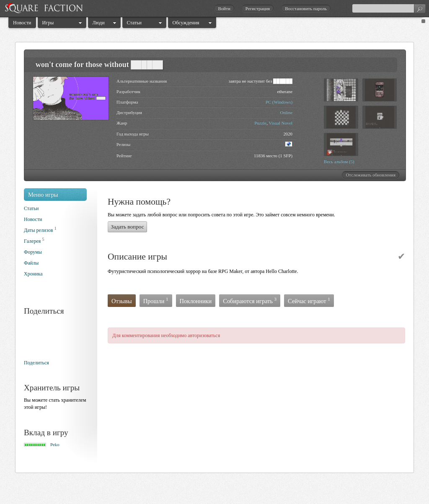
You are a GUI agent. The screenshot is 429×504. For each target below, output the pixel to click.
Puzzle (260, 123)
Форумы (33, 252)
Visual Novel (280, 123)
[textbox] (389, 8)
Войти (224, 8)
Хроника (33, 274)
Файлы (31, 263)
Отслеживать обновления (371, 175)
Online (286, 112)
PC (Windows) (279, 102)
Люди (99, 23)
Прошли (156, 300)
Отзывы (122, 301)
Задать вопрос (128, 227)
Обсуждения (186, 23)
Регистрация (258, 8)
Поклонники (196, 301)
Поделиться (36, 363)
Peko (55, 444)
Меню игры (43, 195)
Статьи (134, 23)
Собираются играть (250, 300)
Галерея (32, 241)
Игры (48, 23)
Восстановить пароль (306, 8)
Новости (22, 23)
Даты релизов (39, 230)
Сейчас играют (309, 300)
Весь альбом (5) (339, 161)
